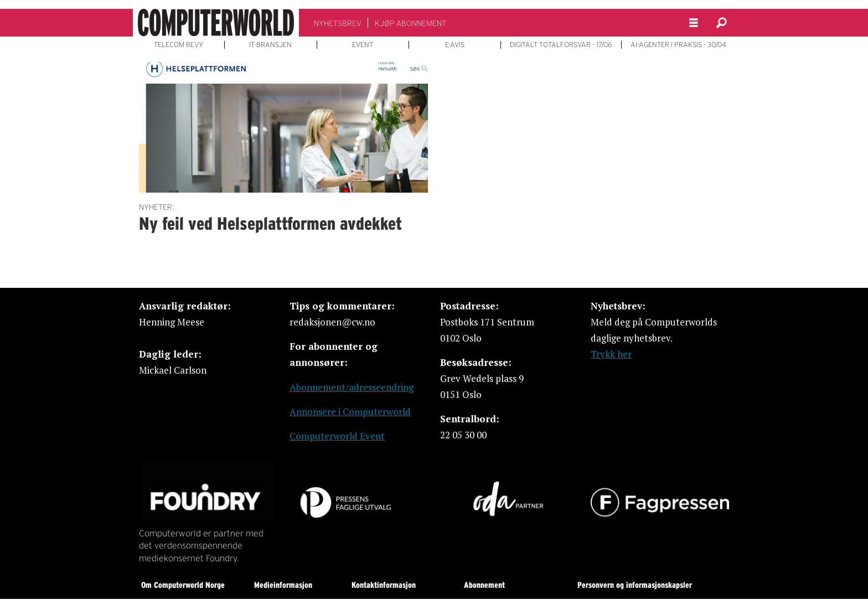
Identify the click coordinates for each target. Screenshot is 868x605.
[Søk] (721, 23)
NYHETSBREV (338, 23)
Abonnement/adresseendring (352, 387)
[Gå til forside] (216, 23)
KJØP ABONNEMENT (410, 23)
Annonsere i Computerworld (350, 412)
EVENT (363, 45)
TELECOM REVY (179, 45)
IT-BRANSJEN (270, 45)
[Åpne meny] (694, 23)
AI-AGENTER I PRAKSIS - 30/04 (678, 45)
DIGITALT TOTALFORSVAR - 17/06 (561, 45)
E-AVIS (455, 45)
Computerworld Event (337, 436)
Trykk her (611, 354)
